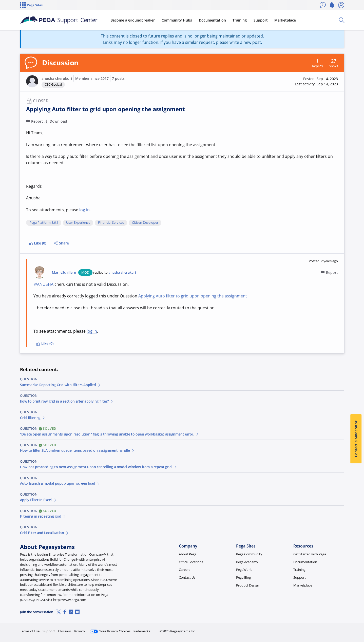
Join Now (305, 629)
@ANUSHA (43, 284)
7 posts (118, 78)
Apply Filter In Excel (39, 500)
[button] (32, 81)
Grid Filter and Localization (45, 533)
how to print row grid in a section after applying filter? (67, 401)
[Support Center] (59, 20)
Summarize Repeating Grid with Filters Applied (61, 385)
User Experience (78, 223)
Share (61, 243)
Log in (332, 629)
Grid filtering (33, 418)
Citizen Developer (145, 223)
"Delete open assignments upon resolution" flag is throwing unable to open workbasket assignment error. (110, 434)
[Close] (357, 622)
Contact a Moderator (356, 439)
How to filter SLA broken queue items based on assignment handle (78, 450)
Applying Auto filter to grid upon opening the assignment (193, 296)
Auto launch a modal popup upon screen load (60, 483)
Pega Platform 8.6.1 (44, 223)
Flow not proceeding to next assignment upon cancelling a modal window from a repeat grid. (99, 467)
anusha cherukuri (57, 78)
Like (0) (38, 243)
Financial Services (111, 223)
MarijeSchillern (64, 272)
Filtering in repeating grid (43, 516)
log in (84, 210)
